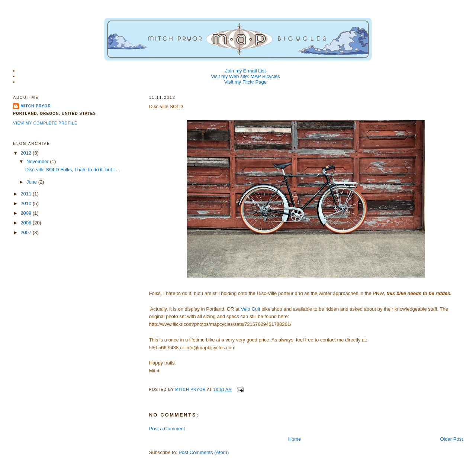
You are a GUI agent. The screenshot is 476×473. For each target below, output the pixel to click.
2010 (27, 203)
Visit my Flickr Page (245, 82)
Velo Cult (251, 309)
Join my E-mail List (245, 71)
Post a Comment (167, 429)
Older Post (451, 439)
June (32, 182)
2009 (27, 213)
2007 (27, 232)
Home (295, 439)
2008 (27, 223)
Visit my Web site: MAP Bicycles (245, 76)
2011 (27, 194)
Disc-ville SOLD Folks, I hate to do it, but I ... (73, 170)
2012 (27, 153)
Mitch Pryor (36, 106)
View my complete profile (45, 123)
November (38, 161)
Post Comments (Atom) (204, 452)
